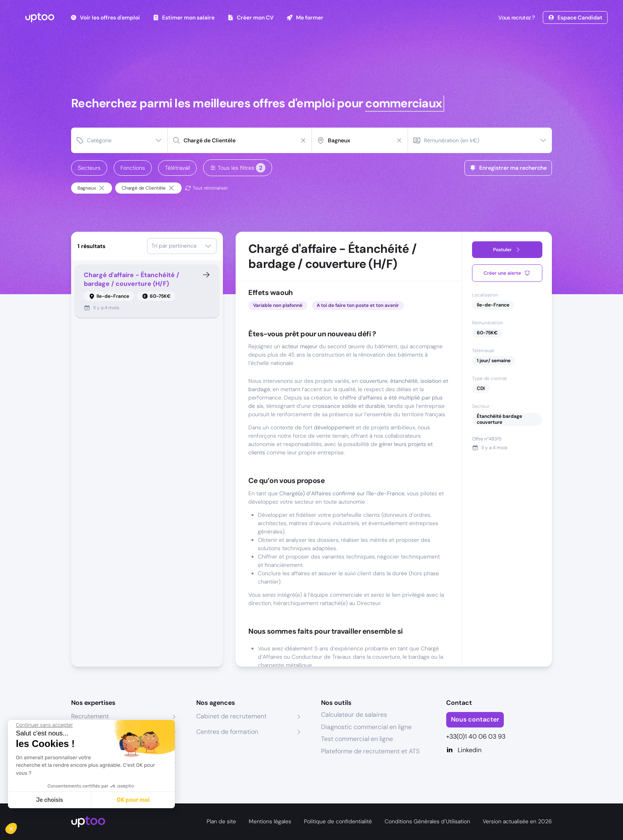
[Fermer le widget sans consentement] (44, 725)
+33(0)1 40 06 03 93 (476, 736)
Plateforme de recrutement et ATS (370, 751)
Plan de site (221, 821)
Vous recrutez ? (516, 17)
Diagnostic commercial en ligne (366, 727)
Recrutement (90, 716)
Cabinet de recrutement (231, 716)
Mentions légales (270, 821)
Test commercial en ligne (357, 739)
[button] (17, 826)
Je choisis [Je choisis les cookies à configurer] (50, 800)
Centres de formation (227, 732)
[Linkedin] (499, 750)
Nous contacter (475, 719)
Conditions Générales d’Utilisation (427, 821)
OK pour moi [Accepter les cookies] (133, 800)
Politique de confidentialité (338, 821)
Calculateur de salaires (354, 715)
